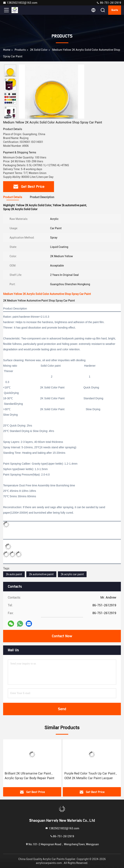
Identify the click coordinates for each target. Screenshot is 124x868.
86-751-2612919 (109, 3)
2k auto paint (14, 574)
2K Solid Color (39, 50)
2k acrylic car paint (72, 574)
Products (20, 50)
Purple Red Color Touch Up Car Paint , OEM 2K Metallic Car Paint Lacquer (90, 776)
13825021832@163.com (20, 3)
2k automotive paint (41, 574)
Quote (115, 10)
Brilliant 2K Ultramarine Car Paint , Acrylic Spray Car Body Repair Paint (29, 776)
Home (7, 50)
